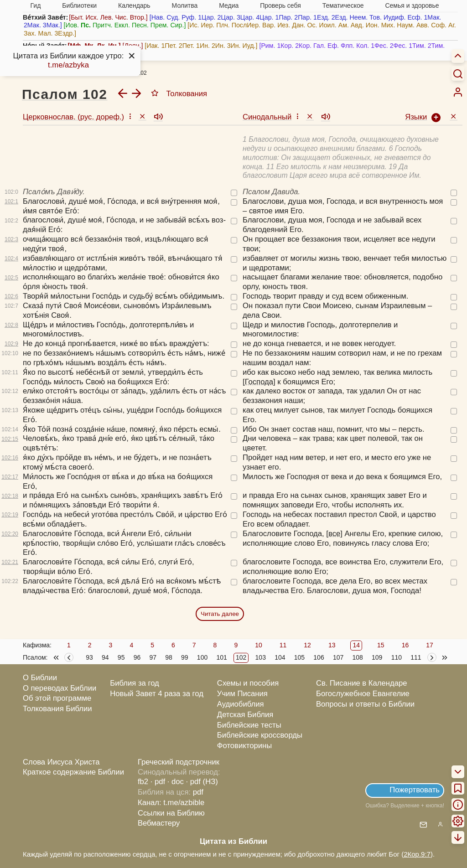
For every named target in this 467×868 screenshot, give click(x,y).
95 (121, 657)
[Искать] (458, 73)
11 (283, 645)
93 (89, 657)
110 (397, 657)
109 (377, 657)
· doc (176, 782)
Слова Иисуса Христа (61, 762)
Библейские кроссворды (260, 735)
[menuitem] (458, 92)
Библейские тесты (249, 725)
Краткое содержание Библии (73, 772)
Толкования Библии (57, 709)
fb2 (143, 782)
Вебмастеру (159, 823)
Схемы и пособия (248, 683)
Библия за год (135, 683)
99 (185, 657)
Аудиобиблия (241, 704)
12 (307, 645)
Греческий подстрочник (179, 762)
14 (356, 645)
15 (381, 645)
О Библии (40, 678)
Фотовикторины (244, 746)
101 (221, 657)
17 (430, 645)
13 (332, 645)
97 (153, 657)
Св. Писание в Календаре (362, 683)
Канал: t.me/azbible (171, 803)
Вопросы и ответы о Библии (365, 704)
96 (137, 657)
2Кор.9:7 (417, 854)
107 (338, 657)
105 (299, 657)
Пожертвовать (415, 790)
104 (280, 657)
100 (202, 657)
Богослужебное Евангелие (363, 694)
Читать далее (220, 614)
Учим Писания (242, 694)
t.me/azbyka (68, 65)
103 (261, 657)
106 (319, 657)
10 (259, 645)
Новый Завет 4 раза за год (157, 694)
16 (405, 645)
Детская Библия (245, 715)
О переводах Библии (60, 688)
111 (416, 657)
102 (241, 657)
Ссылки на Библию (171, 813)
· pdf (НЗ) (202, 782)
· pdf (158, 782)
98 (169, 657)
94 (105, 657)
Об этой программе (57, 698)
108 (357, 657)
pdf (198, 792)
